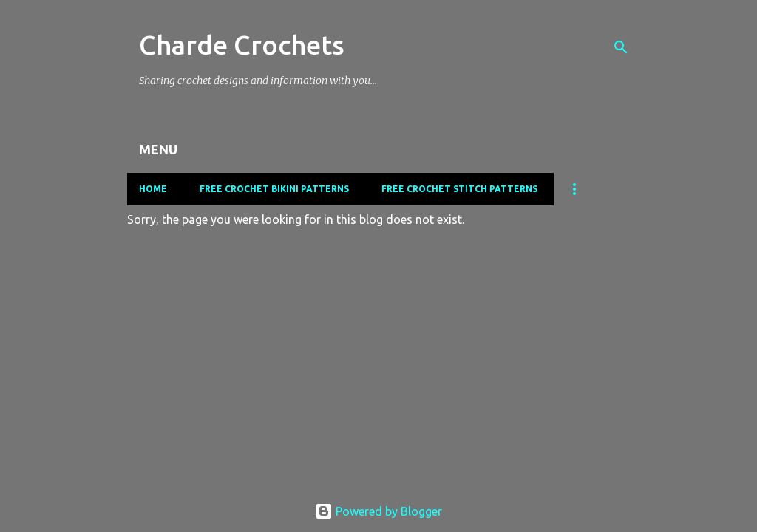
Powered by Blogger (378, 511)
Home (153, 189)
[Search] (621, 47)
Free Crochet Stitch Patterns (459, 189)
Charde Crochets (242, 45)
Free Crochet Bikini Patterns (274, 189)
